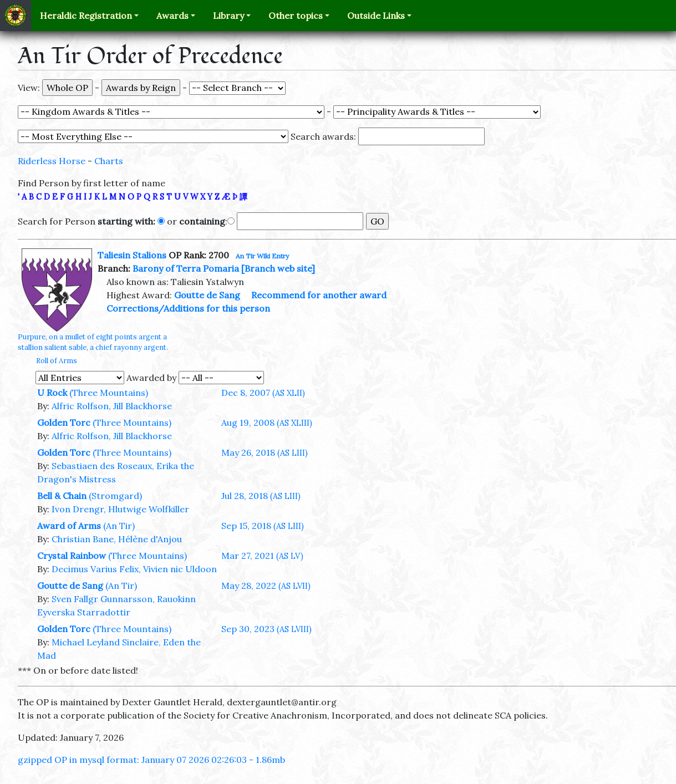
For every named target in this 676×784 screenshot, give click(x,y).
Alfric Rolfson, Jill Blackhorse (112, 406)
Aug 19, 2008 (267, 422)
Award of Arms (69, 526)
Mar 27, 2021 (262, 556)
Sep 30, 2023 (266, 629)
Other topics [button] (296, 16)
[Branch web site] (278, 268)
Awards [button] (172, 16)
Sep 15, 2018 (263, 526)
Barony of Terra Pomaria (186, 268)
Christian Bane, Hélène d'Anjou (117, 539)
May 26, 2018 (265, 452)
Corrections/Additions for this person (188, 308)
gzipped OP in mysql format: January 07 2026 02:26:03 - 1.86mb (151, 760)
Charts (109, 161)
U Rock (52, 393)
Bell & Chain (62, 496)
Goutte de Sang (207, 295)
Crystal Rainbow (72, 556)
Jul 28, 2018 (261, 496)
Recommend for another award (319, 295)
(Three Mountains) (109, 393)
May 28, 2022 (266, 586)
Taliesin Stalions (132, 255)
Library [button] (228, 16)
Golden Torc (64, 422)
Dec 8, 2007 (263, 393)
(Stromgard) (115, 496)
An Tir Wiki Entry (262, 256)
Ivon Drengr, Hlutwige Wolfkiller (120, 509)
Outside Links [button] (376, 16)
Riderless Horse (52, 161)
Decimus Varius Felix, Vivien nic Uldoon (134, 569)
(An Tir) (119, 526)
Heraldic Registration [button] (86, 16)
